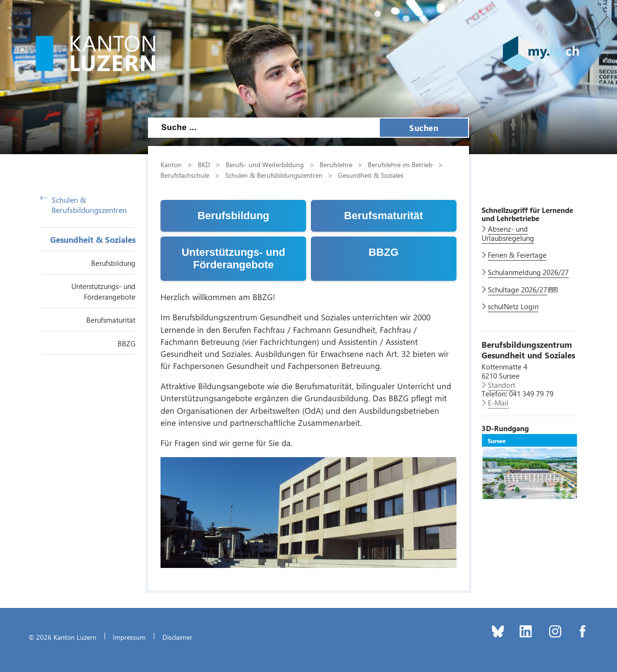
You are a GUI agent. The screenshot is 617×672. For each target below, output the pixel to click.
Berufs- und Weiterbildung (265, 164)
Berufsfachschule (185, 175)
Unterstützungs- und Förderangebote (234, 258)
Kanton (171, 164)
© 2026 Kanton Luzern (62, 637)
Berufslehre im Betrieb (400, 164)
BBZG (127, 343)
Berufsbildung (113, 263)
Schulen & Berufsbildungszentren (83, 205)
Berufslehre (336, 164)
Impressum (129, 637)
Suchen (424, 128)
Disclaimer (177, 637)
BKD (204, 164)
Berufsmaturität (111, 320)
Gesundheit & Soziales (93, 239)
